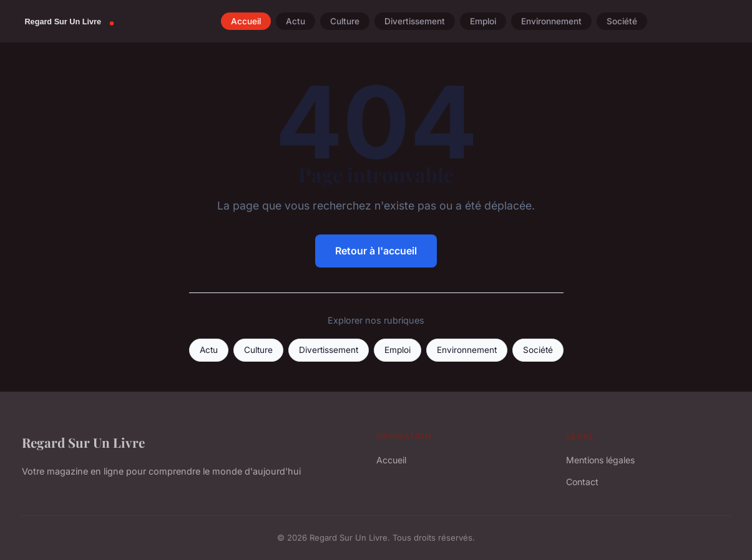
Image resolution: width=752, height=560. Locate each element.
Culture (345, 21)
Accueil (246, 21)
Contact (582, 482)
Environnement (551, 21)
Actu (295, 21)
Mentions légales (600, 460)
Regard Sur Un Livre (83, 442)
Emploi (483, 21)
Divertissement (415, 21)
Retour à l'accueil (376, 251)
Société (622, 21)
